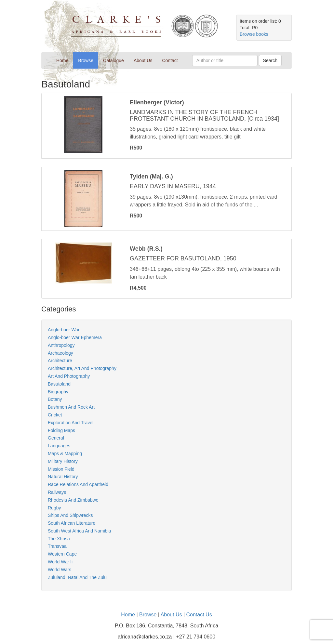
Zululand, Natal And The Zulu (77, 577)
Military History (63, 461)
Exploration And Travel (71, 423)
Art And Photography (69, 376)
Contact (170, 60)
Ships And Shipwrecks (70, 515)
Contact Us (199, 615)
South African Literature (72, 523)
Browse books (254, 34)
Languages (59, 446)
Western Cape (62, 554)
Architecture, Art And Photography (82, 368)
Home (65, 60)
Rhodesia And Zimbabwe (73, 500)
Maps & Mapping (65, 453)
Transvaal (58, 546)
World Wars (60, 570)
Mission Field (61, 469)
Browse (86, 60)
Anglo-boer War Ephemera (75, 337)
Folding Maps (61, 430)
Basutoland (59, 384)
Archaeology (60, 353)
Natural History (63, 477)
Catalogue (113, 60)
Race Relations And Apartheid (78, 484)
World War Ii (60, 562)
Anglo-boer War (64, 330)
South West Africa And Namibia (79, 531)
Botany (55, 399)
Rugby (54, 508)
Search (270, 60)
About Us (143, 60)
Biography (58, 392)
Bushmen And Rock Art (71, 407)
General (56, 438)
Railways (57, 492)
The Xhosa (59, 539)
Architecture (60, 361)
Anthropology (61, 345)
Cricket (55, 415)
